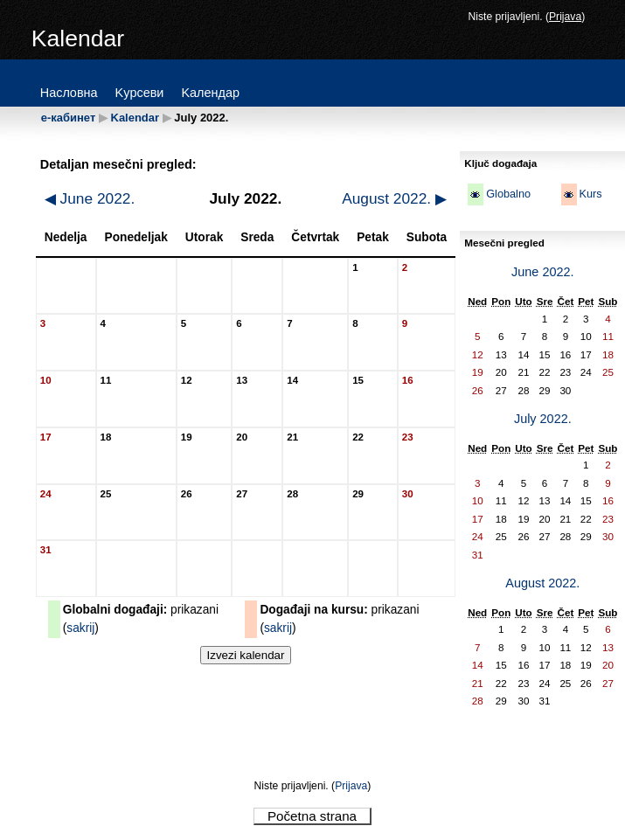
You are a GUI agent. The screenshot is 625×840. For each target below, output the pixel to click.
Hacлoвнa (69, 93)
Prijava (565, 17)
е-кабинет (69, 118)
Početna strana (312, 816)
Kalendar (135, 118)
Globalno (508, 194)
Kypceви (140, 93)
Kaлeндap (210, 93)
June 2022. (90, 198)
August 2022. (394, 198)
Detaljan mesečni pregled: (118, 164)
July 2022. (543, 419)
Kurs (591, 194)
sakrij (80, 628)
